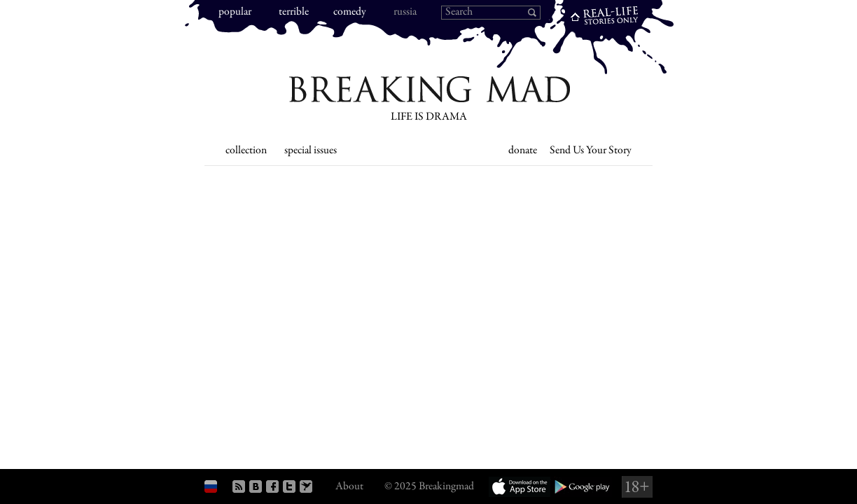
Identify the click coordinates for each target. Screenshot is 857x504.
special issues (311, 151)
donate (523, 151)
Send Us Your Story (591, 151)
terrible (294, 12)
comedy (350, 12)
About (349, 487)
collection (246, 151)
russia (405, 12)
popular (235, 12)
